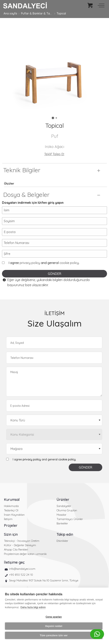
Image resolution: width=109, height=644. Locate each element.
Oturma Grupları (67, 510)
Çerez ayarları (54, 617)
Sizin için (11, 534)
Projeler (11, 525)
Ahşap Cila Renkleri (16, 550)
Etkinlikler (62, 541)
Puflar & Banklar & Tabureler (37, 13)
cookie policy (69, 263)
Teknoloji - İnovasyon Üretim (22, 541)
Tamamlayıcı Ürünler (70, 519)
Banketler (62, 523)
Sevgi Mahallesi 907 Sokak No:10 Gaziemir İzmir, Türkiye (44, 580)
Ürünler (63, 500)
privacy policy (30, 263)
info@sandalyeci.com (22, 569)
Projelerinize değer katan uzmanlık (25, 554)
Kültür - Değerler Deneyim (20, 545)
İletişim (8, 519)
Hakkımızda (11, 506)
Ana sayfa (10, 13)
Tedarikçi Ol (11, 510)
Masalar (61, 515)
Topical (61, 13)
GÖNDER (54, 274)
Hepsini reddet (54, 626)
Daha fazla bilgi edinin (33, 607)
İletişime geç (14, 562)
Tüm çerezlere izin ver (54, 635)
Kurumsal (12, 500)
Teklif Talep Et (54, 154)
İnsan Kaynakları (14, 515)
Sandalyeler (64, 506)
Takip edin (65, 534)
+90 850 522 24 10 (21, 575)
